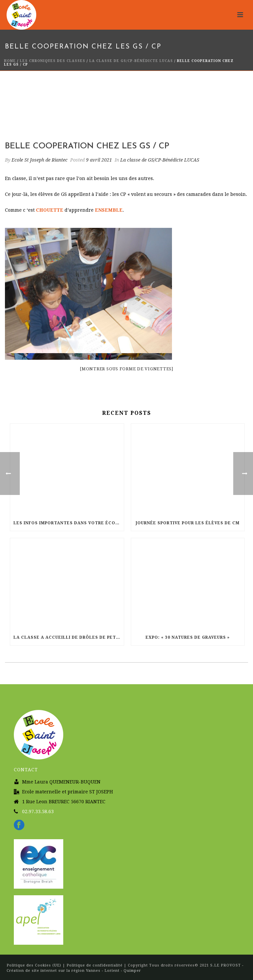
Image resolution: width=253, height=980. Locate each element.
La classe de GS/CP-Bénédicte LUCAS (131, 61)
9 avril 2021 (99, 160)
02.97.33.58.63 (38, 812)
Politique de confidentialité (95, 965)
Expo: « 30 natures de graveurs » (188, 637)
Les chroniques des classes (53, 61)
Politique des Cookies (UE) (35, 965)
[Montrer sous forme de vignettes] (126, 369)
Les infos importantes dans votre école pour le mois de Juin (69, 523)
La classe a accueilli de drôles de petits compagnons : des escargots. (69, 637)
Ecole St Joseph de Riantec (40, 160)
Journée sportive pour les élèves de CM (188, 523)
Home (10, 61)
